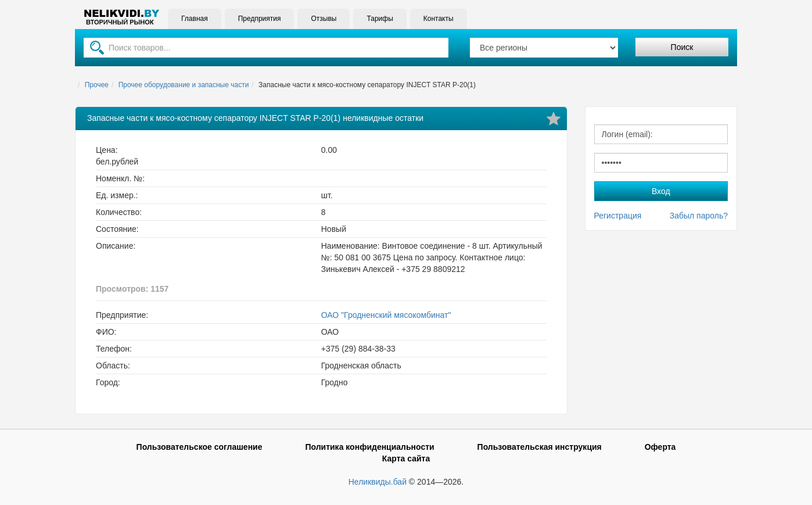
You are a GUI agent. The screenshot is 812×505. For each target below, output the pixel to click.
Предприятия (260, 19)
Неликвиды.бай (378, 482)
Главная (195, 19)
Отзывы (324, 19)
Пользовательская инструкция (540, 447)
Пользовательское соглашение (200, 447)
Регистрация (618, 216)
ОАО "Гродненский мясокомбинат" (386, 315)
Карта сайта (406, 459)
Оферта (660, 447)
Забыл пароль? (699, 216)
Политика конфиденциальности (369, 447)
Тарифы (380, 19)
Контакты (439, 19)
